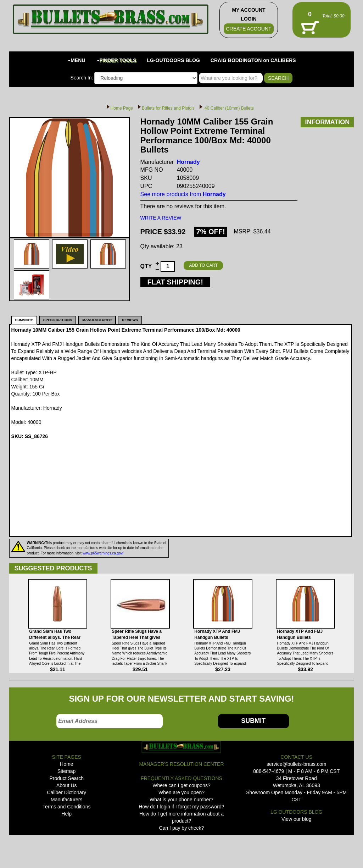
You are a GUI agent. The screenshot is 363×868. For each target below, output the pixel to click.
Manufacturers (66, 800)
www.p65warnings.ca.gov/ (103, 553)
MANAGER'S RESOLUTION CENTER (181, 764)
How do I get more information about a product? (181, 817)
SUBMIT (253, 721)
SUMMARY (24, 320)
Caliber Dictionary (66, 792)
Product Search (66, 778)
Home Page (122, 108)
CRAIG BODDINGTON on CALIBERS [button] (253, 60)
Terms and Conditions (66, 807)
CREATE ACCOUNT (248, 29)
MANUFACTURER (97, 320)
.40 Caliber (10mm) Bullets (229, 108)
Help (66, 814)
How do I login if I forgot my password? (181, 807)
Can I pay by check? (182, 828)
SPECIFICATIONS (58, 320)
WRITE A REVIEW (161, 218)
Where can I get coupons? (181, 785)
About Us (67, 785)
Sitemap (66, 771)
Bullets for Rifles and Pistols (168, 108)
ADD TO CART (203, 265)
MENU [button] (76, 60)
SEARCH (278, 78)
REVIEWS (130, 320)
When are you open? (181, 792)
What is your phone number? (181, 800)
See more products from (183, 194)
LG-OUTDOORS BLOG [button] (174, 60)
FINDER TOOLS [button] (117, 60)
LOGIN (248, 19)
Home (66, 764)
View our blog (297, 819)
